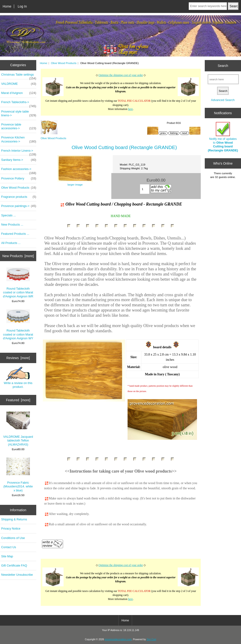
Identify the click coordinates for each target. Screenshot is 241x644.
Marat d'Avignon (19, 93)
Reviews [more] (18, 358)
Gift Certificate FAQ (14, 565)
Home (7, 6)
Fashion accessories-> (19, 170)
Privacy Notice (11, 529)
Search (223, 65)
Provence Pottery (19, 178)
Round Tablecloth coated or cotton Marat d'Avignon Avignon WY (18, 325)
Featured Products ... (15, 234)
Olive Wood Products (64, 63)
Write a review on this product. (18, 378)
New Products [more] (18, 256)
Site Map (7, 556)
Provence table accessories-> (19, 126)
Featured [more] (18, 400)
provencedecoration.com (118, 639)
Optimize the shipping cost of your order (121, 75)
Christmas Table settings (19, 76)
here (130, 109)
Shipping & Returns (14, 519)
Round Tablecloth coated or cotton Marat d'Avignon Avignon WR (18, 283)
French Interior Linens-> (19, 152)
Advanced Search (223, 100)
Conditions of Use (13, 538)
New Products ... (12, 225)
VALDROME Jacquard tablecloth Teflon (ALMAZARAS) (18, 429)
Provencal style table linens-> (19, 113)
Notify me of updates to (223, 137)
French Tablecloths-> (19, 103)
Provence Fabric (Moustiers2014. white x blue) (18, 475)
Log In (22, 6)
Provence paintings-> (19, 206)
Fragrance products (19, 197)
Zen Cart (151, 639)
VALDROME (19, 84)
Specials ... (8, 215)
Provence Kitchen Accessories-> (19, 139)
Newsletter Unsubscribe (17, 575)
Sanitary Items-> (19, 160)
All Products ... (11, 243)
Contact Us (9, 547)
